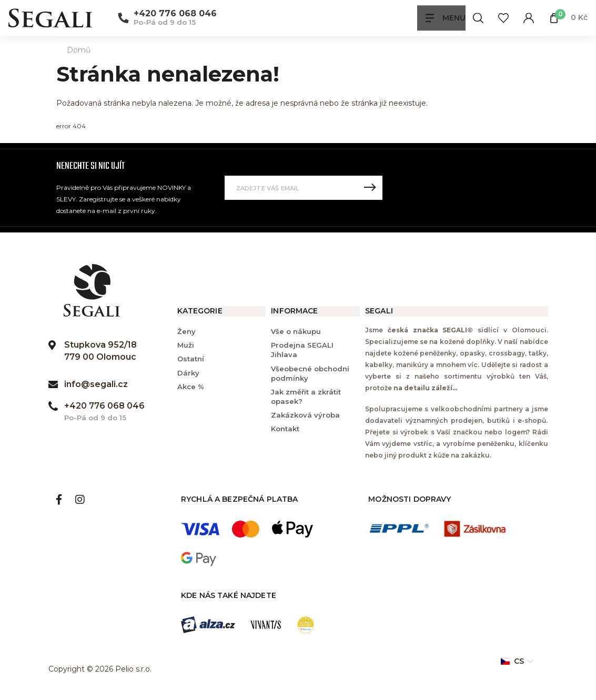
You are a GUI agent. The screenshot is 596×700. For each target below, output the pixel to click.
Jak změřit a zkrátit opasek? (306, 397)
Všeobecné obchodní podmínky (310, 373)
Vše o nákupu (296, 331)
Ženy (186, 331)
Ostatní (191, 359)
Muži (186, 345)
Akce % (191, 387)
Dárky (188, 373)
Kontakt (285, 429)
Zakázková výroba (305, 415)
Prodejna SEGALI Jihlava (302, 350)
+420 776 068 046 (175, 14)
